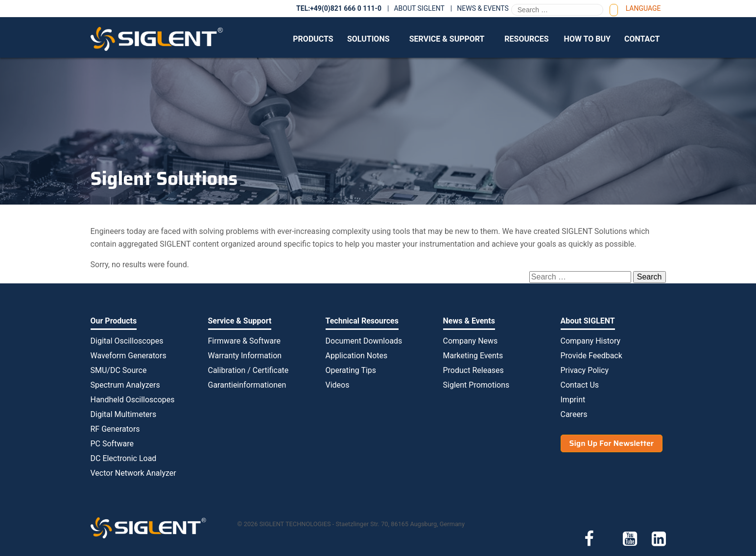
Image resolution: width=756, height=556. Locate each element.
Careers (574, 414)
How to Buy (587, 39)
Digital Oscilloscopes (127, 341)
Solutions (368, 39)
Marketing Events (473, 356)
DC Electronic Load (124, 458)
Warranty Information (245, 356)
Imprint (573, 400)
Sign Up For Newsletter (612, 443)
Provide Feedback (591, 356)
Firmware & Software (244, 341)
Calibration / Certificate (248, 370)
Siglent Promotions (476, 385)
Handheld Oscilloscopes (133, 400)
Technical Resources (362, 321)
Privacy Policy (585, 370)
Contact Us (580, 385)
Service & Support (447, 39)
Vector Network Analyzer (133, 473)
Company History (591, 341)
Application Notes (357, 356)
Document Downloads (364, 341)
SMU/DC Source (119, 370)
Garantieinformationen (247, 385)
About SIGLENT (419, 8)
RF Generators (115, 429)
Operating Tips (351, 370)
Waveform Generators (129, 356)
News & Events (483, 8)
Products (313, 39)
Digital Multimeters (124, 414)
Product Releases (473, 370)
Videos (338, 385)
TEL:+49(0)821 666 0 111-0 (339, 8)
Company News (471, 341)
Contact (642, 39)
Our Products (114, 321)
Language (643, 8)
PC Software (112, 444)
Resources (526, 39)
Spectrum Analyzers (125, 385)
